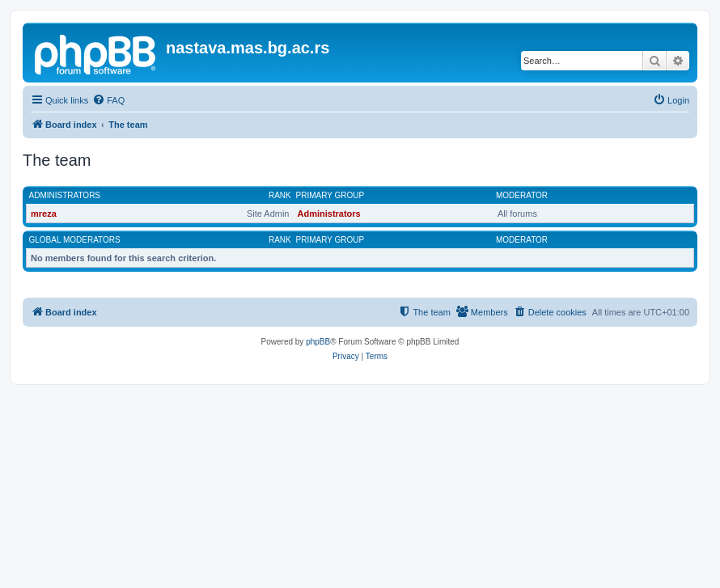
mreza (44, 214)
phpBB (318, 342)
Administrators (65, 195)
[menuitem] (108, 100)
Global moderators (75, 240)
